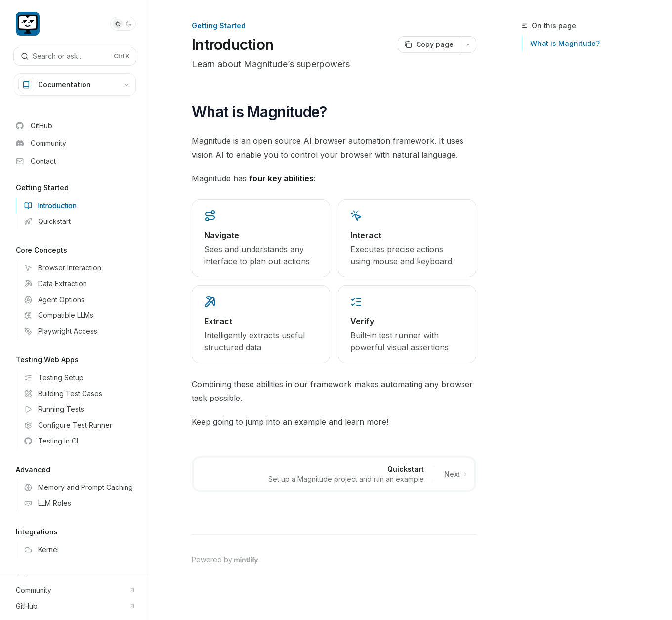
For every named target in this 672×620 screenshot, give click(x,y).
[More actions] (468, 44)
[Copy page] (429, 44)
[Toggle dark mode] (123, 24)
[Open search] (75, 56)
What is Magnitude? (565, 43)
